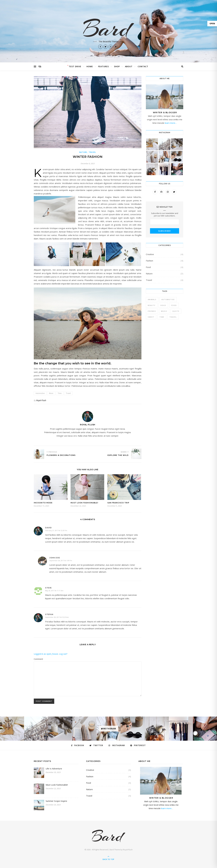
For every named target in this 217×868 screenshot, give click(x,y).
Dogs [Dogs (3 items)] (163, 305)
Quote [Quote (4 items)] (176, 311)
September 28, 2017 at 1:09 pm (61, 560)
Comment (38, 659)
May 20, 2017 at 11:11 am (54, 591)
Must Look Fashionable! (84, 503)
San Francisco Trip (118, 503)
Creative (150, 254)
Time (60, 393)
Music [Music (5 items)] (164, 311)
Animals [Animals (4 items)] (152, 299)
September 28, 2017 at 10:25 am (57, 617)
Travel (92, 152)
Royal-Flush (41, 400)
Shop (117, 66)
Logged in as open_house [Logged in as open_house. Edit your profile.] (46, 654)
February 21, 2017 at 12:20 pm (56, 530)
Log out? (63, 654)
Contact (143, 66)
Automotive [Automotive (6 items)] (168, 299)
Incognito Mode (43, 503)
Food (148, 267)
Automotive (40, 393)
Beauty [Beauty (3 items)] (152, 305)
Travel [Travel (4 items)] (173, 317)
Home (90, 66)
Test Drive (75, 66)
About (129, 66)
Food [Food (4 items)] (174, 305)
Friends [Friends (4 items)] (152, 311)
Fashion (149, 261)
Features (103, 66)
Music (51, 393)
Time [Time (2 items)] (162, 317)
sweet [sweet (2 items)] (151, 317)
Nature (83, 152)
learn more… (170, 123)
